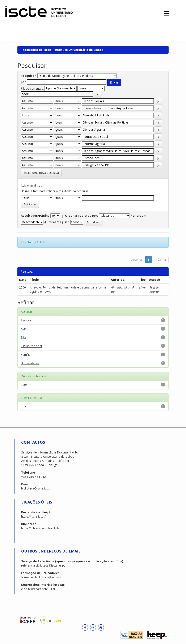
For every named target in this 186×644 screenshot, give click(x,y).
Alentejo (26, 320)
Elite (24, 337)
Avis (24, 329)
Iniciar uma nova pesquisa (41, 173)
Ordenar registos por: (81, 216)
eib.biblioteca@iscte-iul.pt (38, 589)
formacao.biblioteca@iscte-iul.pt (43, 577)
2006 (24, 385)
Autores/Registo (57, 222)
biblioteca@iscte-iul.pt (36, 488)
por (23, 82)
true (24, 406)
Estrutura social (31, 346)
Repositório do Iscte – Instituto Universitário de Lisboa (62, 50)
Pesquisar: (29, 76)
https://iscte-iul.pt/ (33, 516)
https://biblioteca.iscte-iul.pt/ (40, 528)
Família (26, 355)
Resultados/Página (35, 216)
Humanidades (30, 363)
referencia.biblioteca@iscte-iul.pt (43, 565)
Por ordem (138, 216)
